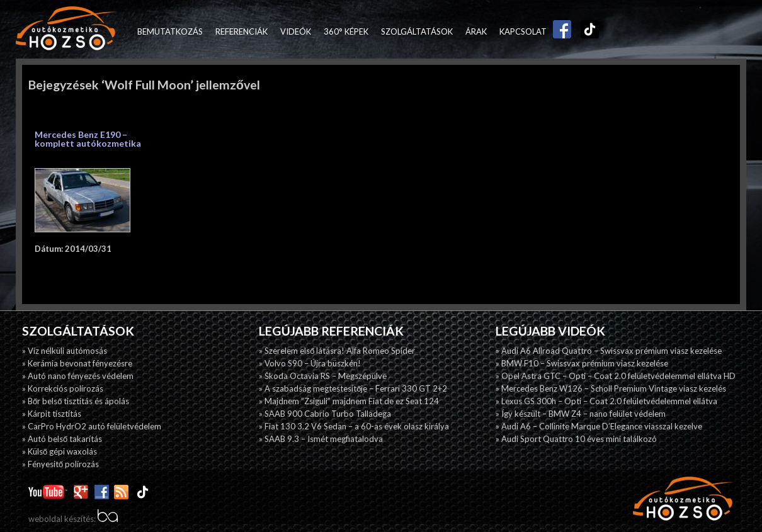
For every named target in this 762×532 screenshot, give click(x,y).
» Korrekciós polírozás (63, 388)
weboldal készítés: (73, 519)
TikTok (587, 31)
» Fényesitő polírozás (60, 464)
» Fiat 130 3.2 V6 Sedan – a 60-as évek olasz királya (354, 426)
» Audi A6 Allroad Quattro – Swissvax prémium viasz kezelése (609, 351)
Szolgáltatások (417, 31)
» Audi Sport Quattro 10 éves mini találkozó (576, 439)
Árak (476, 31)
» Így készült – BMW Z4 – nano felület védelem (581, 414)
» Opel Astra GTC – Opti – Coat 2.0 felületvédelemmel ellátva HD (616, 376)
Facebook (559, 31)
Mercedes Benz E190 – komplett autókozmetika (88, 139)
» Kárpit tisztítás (52, 414)
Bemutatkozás (170, 31)
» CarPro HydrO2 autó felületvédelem (92, 426)
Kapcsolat (523, 31)
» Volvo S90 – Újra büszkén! (310, 363)
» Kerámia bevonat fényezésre (77, 363)
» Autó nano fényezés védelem (78, 376)
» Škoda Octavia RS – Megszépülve (323, 376)
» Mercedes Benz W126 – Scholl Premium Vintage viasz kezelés (611, 388)
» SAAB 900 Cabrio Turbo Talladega (325, 414)
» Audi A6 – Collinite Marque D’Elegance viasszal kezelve (599, 426)
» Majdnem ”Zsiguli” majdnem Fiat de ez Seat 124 (349, 401)
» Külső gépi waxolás (60, 451)
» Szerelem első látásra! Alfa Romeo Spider (337, 351)
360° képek (346, 31)
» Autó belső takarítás (62, 439)
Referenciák (242, 31)
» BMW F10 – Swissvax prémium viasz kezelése (582, 363)
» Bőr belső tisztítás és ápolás (76, 401)
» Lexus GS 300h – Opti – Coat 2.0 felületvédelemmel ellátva (606, 401)
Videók (296, 31)
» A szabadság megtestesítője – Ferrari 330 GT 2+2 (353, 388)
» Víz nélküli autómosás (65, 351)
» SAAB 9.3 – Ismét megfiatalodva (321, 439)
